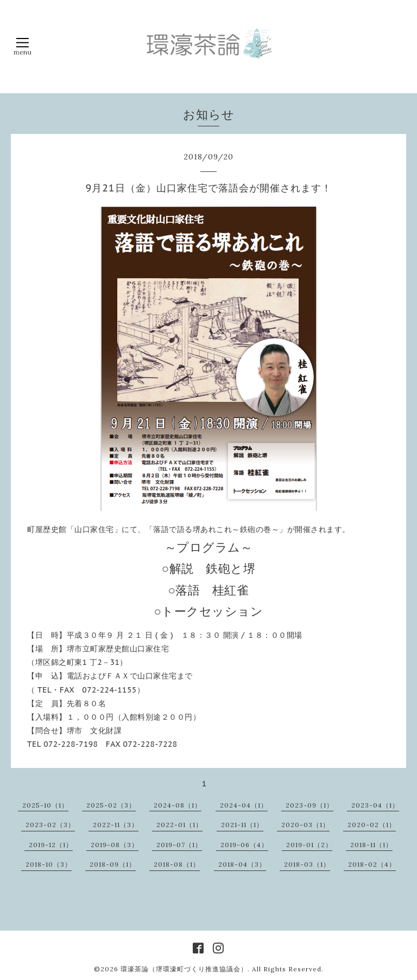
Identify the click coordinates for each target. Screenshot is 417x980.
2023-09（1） (309, 805)
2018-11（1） (371, 845)
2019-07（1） (179, 845)
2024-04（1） (244, 805)
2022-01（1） (179, 825)
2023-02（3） (50, 825)
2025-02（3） (111, 805)
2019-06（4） (244, 845)
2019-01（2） (309, 845)
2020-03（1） (305, 825)
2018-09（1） (113, 864)
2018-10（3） (49, 864)
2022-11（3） (116, 825)
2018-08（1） (177, 864)
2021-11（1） (242, 825)
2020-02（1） (372, 825)
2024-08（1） (178, 805)
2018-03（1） (307, 864)
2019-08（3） (115, 845)
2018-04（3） (242, 864)
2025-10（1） (45, 805)
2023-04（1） (375, 805)
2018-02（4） (372, 864)
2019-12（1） (51, 845)
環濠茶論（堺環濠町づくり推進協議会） (184, 969)
